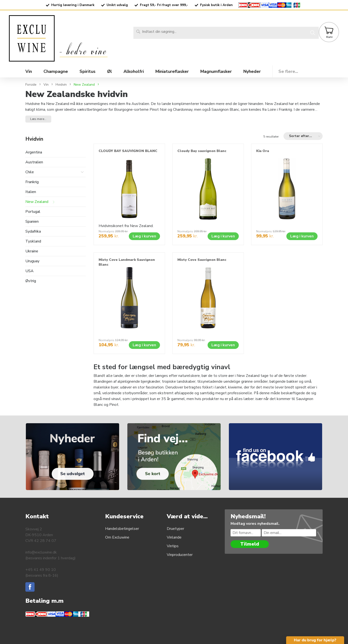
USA (29, 271)
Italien (31, 192)
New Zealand (37, 202)
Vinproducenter (180, 555)
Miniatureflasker (172, 71)
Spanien (32, 222)
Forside (31, 85)
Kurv (329, 37)
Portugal (33, 212)
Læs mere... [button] (38, 119)
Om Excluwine (117, 537)
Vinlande (174, 537)
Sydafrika (33, 232)
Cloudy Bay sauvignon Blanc (202, 151)
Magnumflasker (216, 71)
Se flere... (288, 71)
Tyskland (33, 241)
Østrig (31, 281)
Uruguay (32, 261)
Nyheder (252, 71)
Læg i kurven (144, 236)
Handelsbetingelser (122, 529)
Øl (109, 71)
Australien (34, 162)
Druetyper (175, 529)
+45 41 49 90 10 (41, 570)
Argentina (34, 152)
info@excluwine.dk (41, 552)
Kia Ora (263, 151)
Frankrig (32, 182)
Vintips (173, 546)
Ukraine (32, 251)
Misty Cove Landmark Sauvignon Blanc (127, 262)
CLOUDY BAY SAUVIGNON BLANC (128, 151)
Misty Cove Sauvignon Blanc (202, 260)
